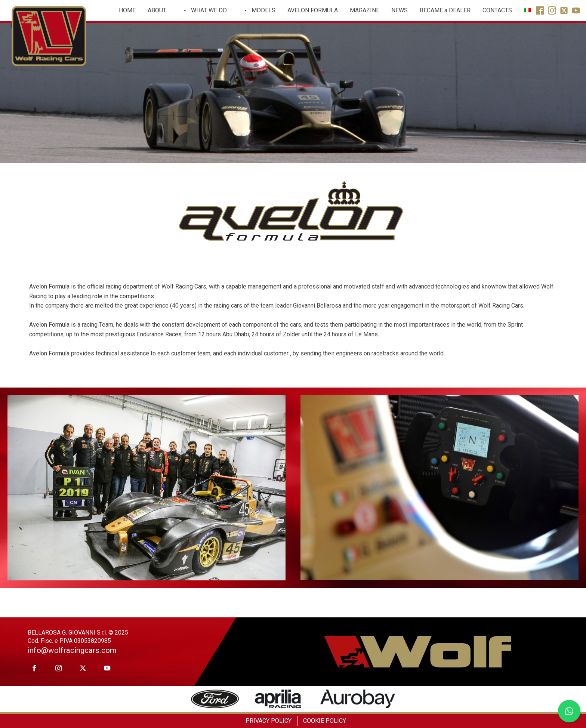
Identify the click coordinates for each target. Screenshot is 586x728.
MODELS (259, 10)
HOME (127, 10)
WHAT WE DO (204, 10)
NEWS (400, 10)
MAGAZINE (365, 10)
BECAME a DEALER (445, 10)
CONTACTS (497, 10)
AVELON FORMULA (313, 10)
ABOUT (157, 10)
